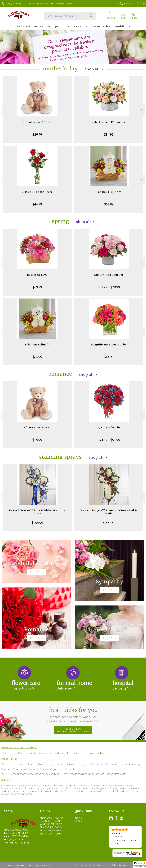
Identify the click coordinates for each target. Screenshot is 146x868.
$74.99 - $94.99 (109, 440)
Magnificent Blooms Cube (109, 345)
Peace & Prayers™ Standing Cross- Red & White (109, 512)
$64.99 (109, 204)
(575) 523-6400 (14, 3)
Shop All (92, 69)
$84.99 (109, 134)
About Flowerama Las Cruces (19, 747)
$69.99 (37, 287)
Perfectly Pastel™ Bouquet (109, 122)
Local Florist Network (117, 865)
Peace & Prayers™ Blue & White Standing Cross (37, 512)
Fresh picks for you (73, 715)
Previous (4, 109)
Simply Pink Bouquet (109, 275)
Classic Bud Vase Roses (37, 192)
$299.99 (37, 523)
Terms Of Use (81, 865)
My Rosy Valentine (109, 427)
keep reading (97, 753)
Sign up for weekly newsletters (73, 730)
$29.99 (37, 134)
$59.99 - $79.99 (109, 287)
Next (142, 109)
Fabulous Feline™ (109, 192)
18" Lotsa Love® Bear (37, 122)
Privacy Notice (98, 865)
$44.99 (37, 204)
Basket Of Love (37, 275)
